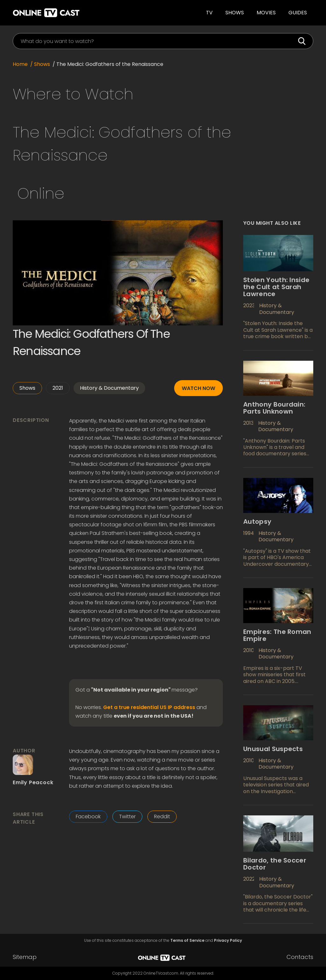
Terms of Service (187, 941)
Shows (235, 13)
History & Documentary (109, 388)
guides (298, 13)
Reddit (162, 817)
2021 (58, 388)
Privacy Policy (228, 941)
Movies (266, 13)
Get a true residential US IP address (149, 707)
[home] (76, 13)
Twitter (127, 817)
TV (209, 13)
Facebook (88, 817)
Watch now (198, 388)
